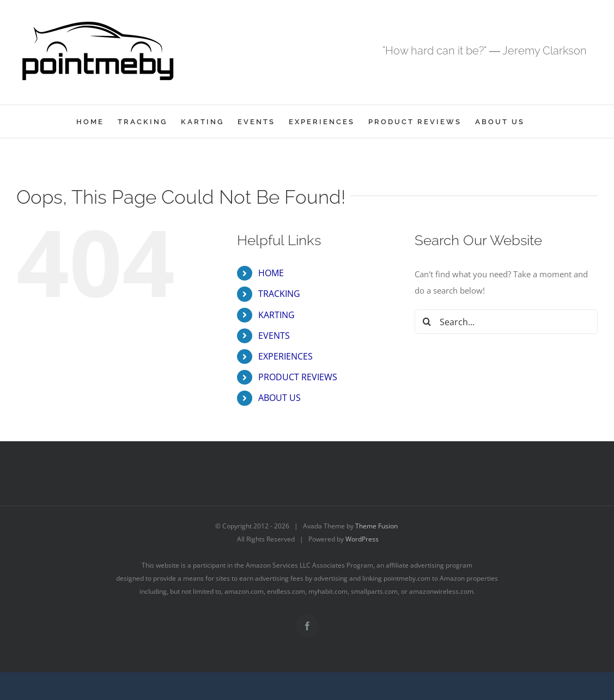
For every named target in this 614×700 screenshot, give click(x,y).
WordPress (362, 539)
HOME (271, 273)
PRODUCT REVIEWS (298, 377)
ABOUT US (279, 398)
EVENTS (274, 336)
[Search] (427, 322)
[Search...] (506, 322)
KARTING (276, 315)
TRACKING (279, 294)
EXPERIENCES (285, 356)
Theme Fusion (376, 526)
